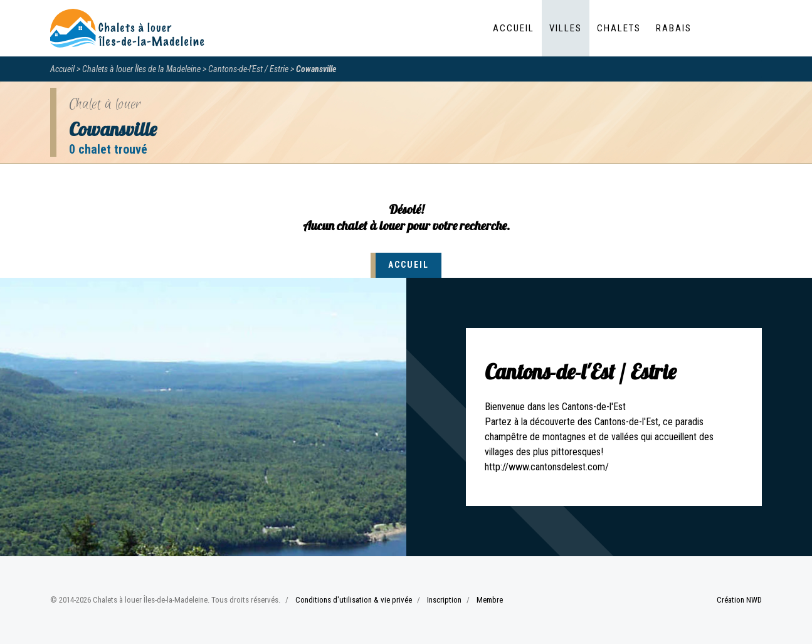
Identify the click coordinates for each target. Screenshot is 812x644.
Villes (566, 28)
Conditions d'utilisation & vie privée (354, 600)
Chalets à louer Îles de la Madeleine (141, 69)
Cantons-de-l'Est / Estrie (248, 69)
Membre (490, 600)
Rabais (674, 28)
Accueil (514, 28)
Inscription (444, 600)
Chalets (619, 28)
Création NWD (739, 600)
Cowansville (316, 69)
